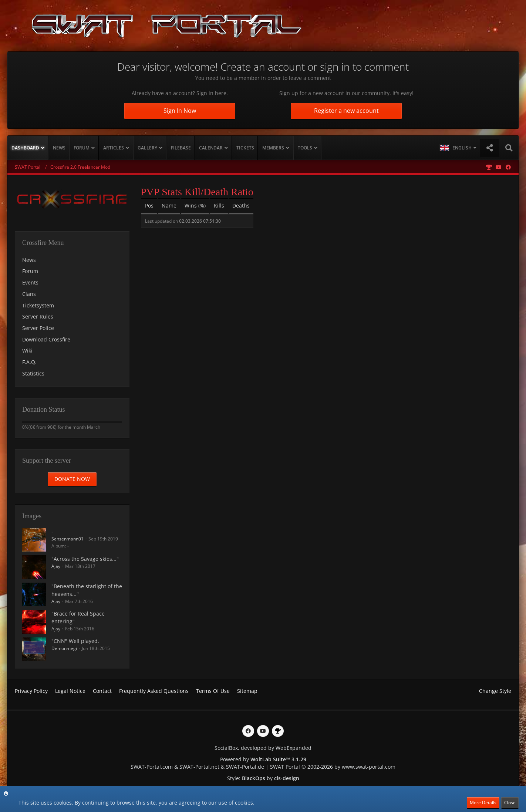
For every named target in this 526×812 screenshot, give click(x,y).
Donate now (72, 479)
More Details (483, 803)
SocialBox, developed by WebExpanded (263, 748)
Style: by (263, 778)
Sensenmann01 (68, 539)
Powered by (263, 759)
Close (510, 803)
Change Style (495, 691)
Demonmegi (64, 648)
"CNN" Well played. (75, 641)
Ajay (56, 566)
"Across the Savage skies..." (85, 559)
